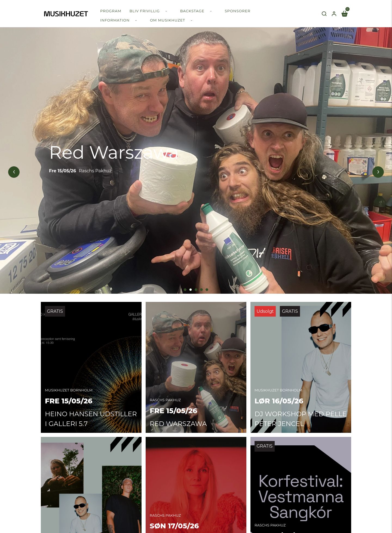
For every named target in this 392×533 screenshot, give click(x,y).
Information (115, 20)
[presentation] (14, 171)
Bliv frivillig (145, 11)
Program (111, 11)
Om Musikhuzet (168, 20)
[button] (185, 288)
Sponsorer (238, 11)
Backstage (192, 11)
